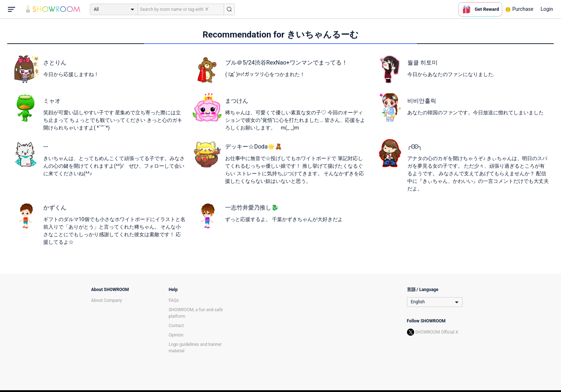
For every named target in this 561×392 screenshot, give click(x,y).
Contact (176, 326)
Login (547, 9)
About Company (107, 300)
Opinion (176, 335)
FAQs (174, 300)
